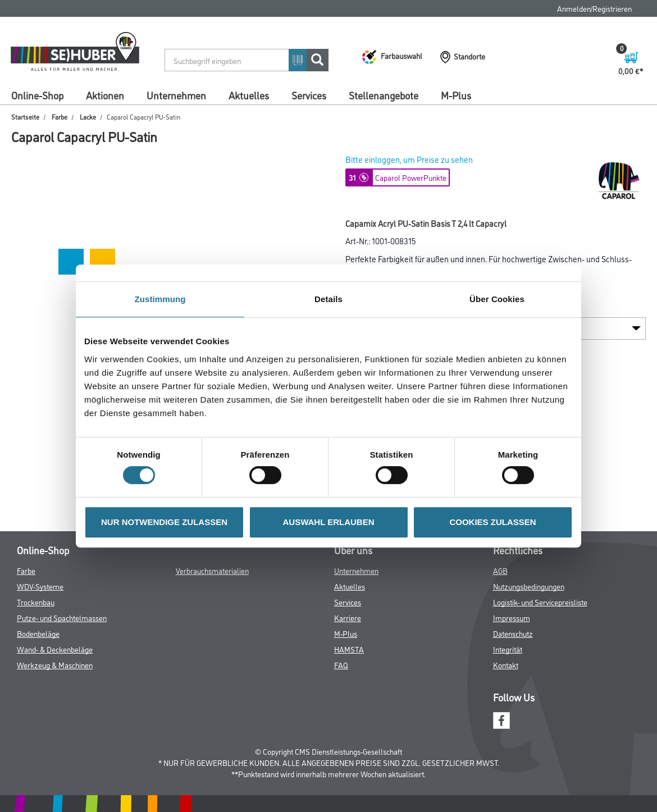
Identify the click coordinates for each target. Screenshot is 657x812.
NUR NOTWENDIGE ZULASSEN (164, 522)
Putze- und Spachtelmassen (62, 617)
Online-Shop (37, 95)
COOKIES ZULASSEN (492, 522)
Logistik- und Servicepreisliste (540, 602)
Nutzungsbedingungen (529, 586)
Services (309, 95)
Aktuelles (249, 95)
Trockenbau (36, 602)
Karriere (348, 617)
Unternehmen (176, 95)
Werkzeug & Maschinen (55, 665)
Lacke (88, 117)
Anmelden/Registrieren (594, 8)
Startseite (25, 117)
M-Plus (456, 95)
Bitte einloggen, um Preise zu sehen (409, 159)
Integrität (508, 649)
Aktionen (105, 95)
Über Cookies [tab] (497, 299)
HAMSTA (349, 649)
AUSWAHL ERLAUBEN (328, 522)
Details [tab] (328, 299)
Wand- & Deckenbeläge (55, 649)
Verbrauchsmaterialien (212, 570)
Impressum (512, 617)
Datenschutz (513, 633)
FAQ (341, 665)
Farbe (60, 117)
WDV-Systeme (40, 586)
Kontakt (506, 665)
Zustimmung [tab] (160, 299)
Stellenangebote (384, 95)
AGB (500, 570)
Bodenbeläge (38, 633)
